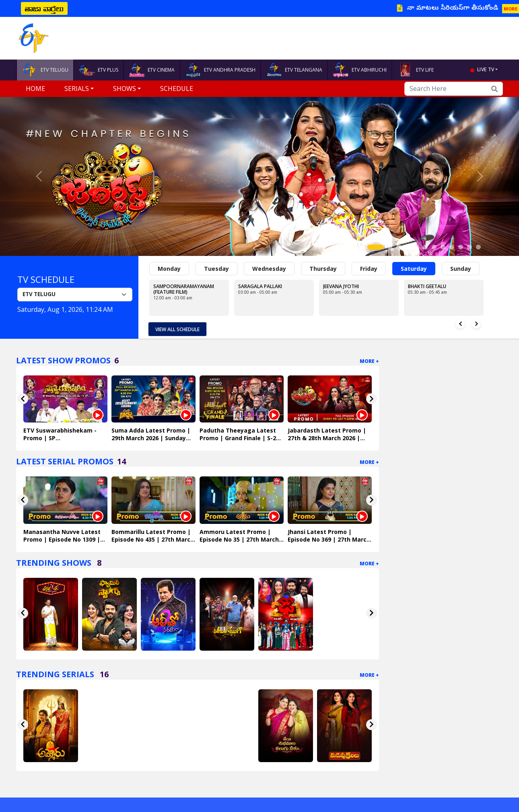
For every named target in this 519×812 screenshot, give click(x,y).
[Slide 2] (390, 247)
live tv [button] (486, 69)
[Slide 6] (425, 247)
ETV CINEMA (152, 70)
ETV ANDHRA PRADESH (220, 70)
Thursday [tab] (323, 269)
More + (369, 361)
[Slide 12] (478, 247)
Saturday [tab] (414, 269)
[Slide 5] (416, 247)
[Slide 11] (470, 247)
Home (35, 89)
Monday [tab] (169, 269)
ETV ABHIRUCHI (360, 70)
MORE (511, 9)
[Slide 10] (461, 247)
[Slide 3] (399, 247)
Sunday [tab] (461, 269)
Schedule (177, 89)
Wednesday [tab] (269, 269)
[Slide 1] (375, 247)
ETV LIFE (415, 70)
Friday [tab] (369, 269)
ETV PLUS (99, 70)
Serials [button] (77, 89)
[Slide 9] (452, 247)
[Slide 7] (434, 247)
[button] (39, 176)
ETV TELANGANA (294, 70)
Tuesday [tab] (216, 269)
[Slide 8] (443, 247)
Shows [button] (125, 89)
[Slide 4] (408, 247)
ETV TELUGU (45, 70)
